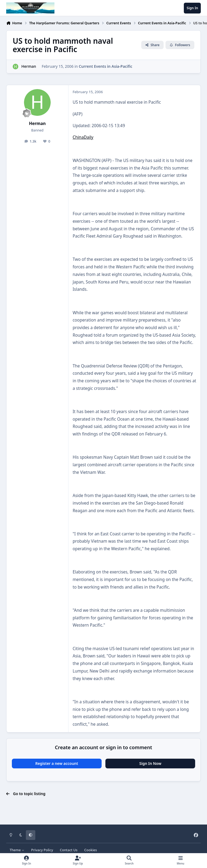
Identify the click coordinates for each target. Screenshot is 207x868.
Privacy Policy (42, 850)
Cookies (91, 850)
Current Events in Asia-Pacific (105, 66)
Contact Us (69, 850)
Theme (17, 850)
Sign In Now (150, 763)
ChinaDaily (83, 137)
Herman (29, 66)
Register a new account (57, 763)
